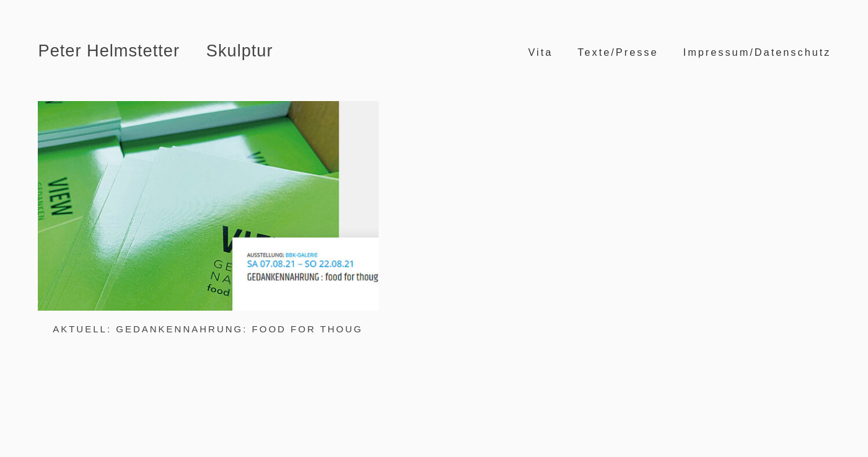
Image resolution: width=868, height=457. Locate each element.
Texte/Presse (618, 52)
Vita (540, 52)
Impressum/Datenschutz (757, 52)
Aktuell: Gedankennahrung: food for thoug (208, 329)
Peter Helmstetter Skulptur (156, 51)
